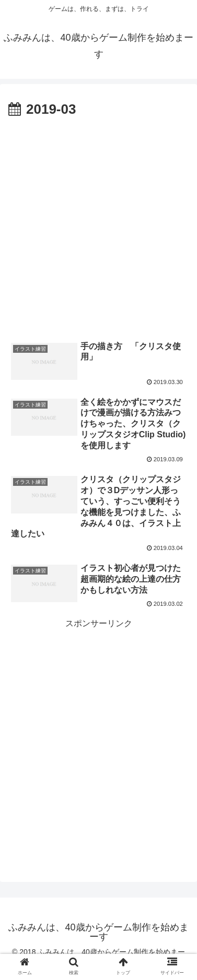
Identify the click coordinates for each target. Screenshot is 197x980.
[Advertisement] (98, 225)
